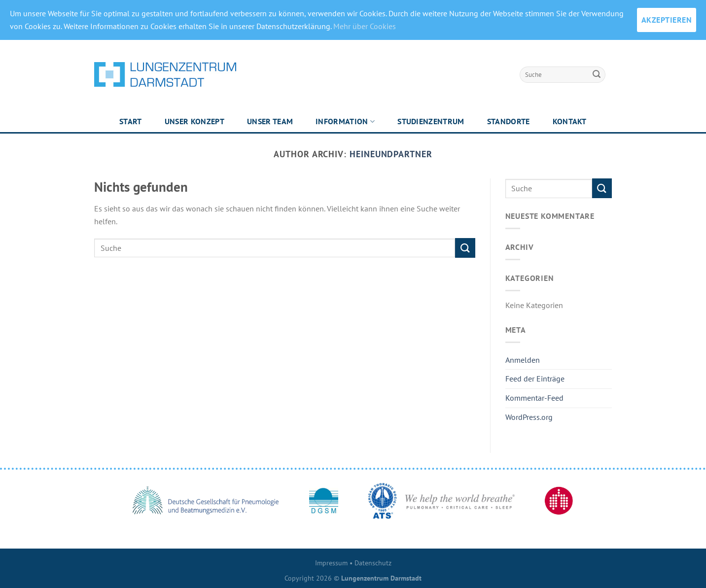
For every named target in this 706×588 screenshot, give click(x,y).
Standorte (509, 121)
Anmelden (523, 360)
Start (131, 121)
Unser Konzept (194, 121)
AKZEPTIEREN (667, 20)
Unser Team (270, 121)
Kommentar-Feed (534, 398)
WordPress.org (529, 417)
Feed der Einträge (535, 379)
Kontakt (570, 121)
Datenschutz (373, 563)
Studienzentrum (431, 121)
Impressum (331, 563)
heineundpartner (391, 154)
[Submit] (597, 74)
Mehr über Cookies (365, 26)
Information (345, 121)
